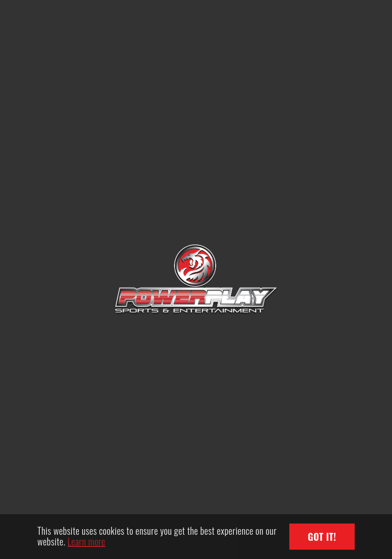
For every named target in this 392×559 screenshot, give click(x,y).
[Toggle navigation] (340, 23)
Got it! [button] (322, 537)
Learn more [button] (87, 541)
